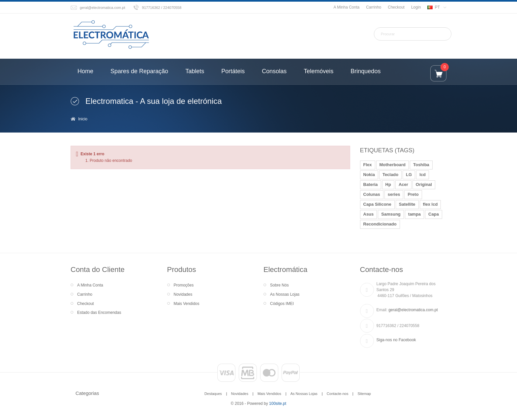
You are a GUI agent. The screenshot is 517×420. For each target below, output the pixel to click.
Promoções (184, 285)
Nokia (369, 175)
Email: (382, 310)
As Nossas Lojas (285, 294)
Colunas (372, 194)
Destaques (213, 394)
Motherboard (393, 165)
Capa (434, 214)
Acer (403, 184)
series (394, 194)
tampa (414, 214)
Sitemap (364, 394)
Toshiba (421, 165)
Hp (388, 184)
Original (424, 184)
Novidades (183, 294)
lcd (423, 175)
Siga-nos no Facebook (396, 340)
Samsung (391, 214)
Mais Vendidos (187, 304)
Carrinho (374, 7)
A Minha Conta (346, 7)
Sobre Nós (279, 285)
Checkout (396, 7)
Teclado (390, 175)
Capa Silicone (377, 204)
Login (416, 7)
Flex (368, 165)
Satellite (407, 204)
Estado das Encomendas (99, 313)
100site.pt (278, 404)
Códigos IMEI (282, 304)
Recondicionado (380, 224)
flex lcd (430, 204)
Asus (369, 214)
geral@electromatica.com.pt (103, 8)
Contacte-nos (338, 394)
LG (409, 175)
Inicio (83, 119)
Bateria (371, 184)
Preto (413, 194)
